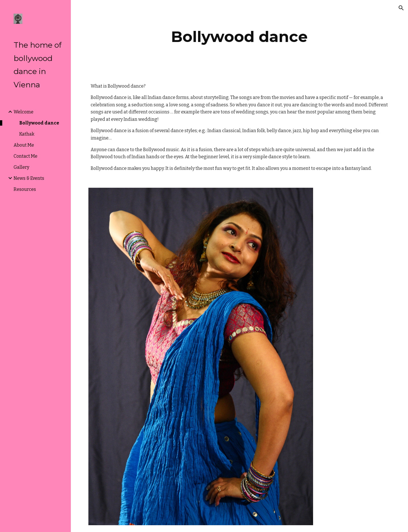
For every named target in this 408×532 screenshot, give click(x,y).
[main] (239, 37)
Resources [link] (25, 189)
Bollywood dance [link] (39, 123)
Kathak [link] (27, 134)
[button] (401, 8)
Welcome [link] (24, 112)
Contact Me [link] (25, 156)
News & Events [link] (29, 178)
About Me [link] (24, 145)
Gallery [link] (21, 167)
